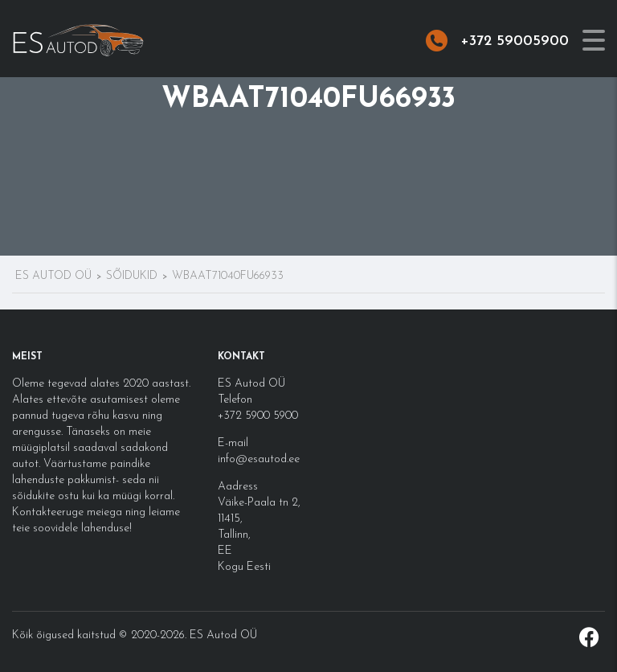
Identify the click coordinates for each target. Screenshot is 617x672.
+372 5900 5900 (258, 416)
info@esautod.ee (259, 459)
